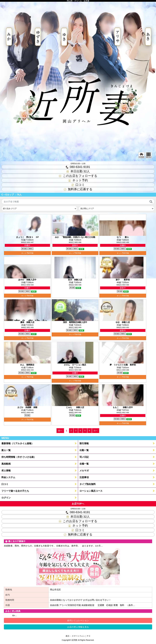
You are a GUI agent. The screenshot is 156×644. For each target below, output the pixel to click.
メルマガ (84, 470)
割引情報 (84, 443)
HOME (141, 155)
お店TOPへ (78, 504)
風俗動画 (6, 464)
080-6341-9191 (78, 167)
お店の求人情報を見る (78, 627)
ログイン (6, 498)
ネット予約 (78, 180)
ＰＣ (89, 636)
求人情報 (6, 470)
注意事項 (84, 477)
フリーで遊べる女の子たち (15, 491)
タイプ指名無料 (88, 484)
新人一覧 (6, 450)
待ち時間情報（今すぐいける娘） (19, 457)
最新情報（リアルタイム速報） (18, 443)
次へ (96, 431)
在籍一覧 (84, 464)
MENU (149, 155)
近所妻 (74, 640)
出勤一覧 (84, 450)
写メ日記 (84, 457)
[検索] (151, 202)
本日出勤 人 (78, 171)
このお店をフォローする (78, 176)
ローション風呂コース (91, 491)
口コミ (78, 185)
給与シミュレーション (78, 620)
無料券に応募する (78, 189)
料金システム (8, 477)
